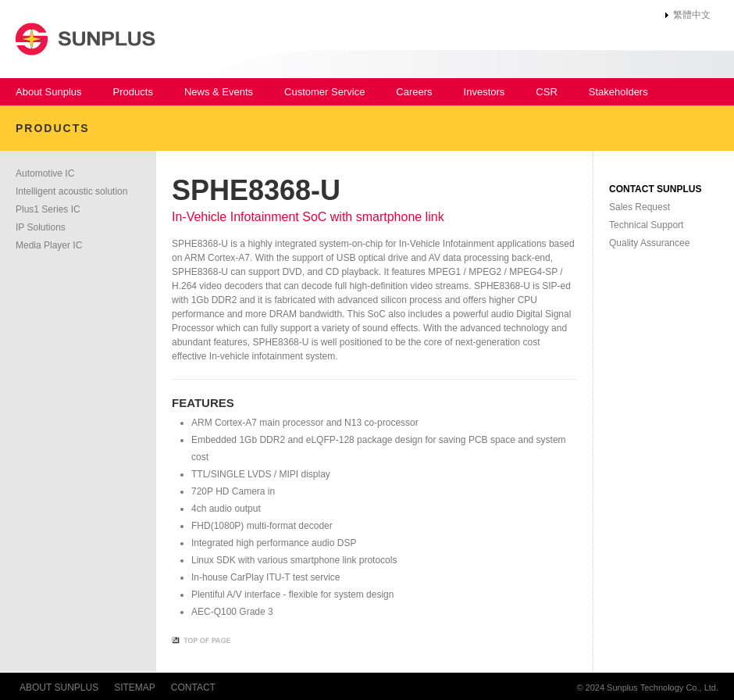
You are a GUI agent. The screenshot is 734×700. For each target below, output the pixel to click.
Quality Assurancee (649, 243)
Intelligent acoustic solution (71, 191)
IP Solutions (41, 227)
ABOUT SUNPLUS (59, 687)
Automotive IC (45, 173)
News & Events (219, 92)
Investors (485, 92)
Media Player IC (49, 245)
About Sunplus (49, 92)
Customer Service (324, 92)
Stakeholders (618, 92)
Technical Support (646, 225)
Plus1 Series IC (48, 209)
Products (133, 92)
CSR (546, 92)
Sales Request (640, 207)
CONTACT (193, 687)
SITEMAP (135, 687)
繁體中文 (692, 15)
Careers (414, 92)
